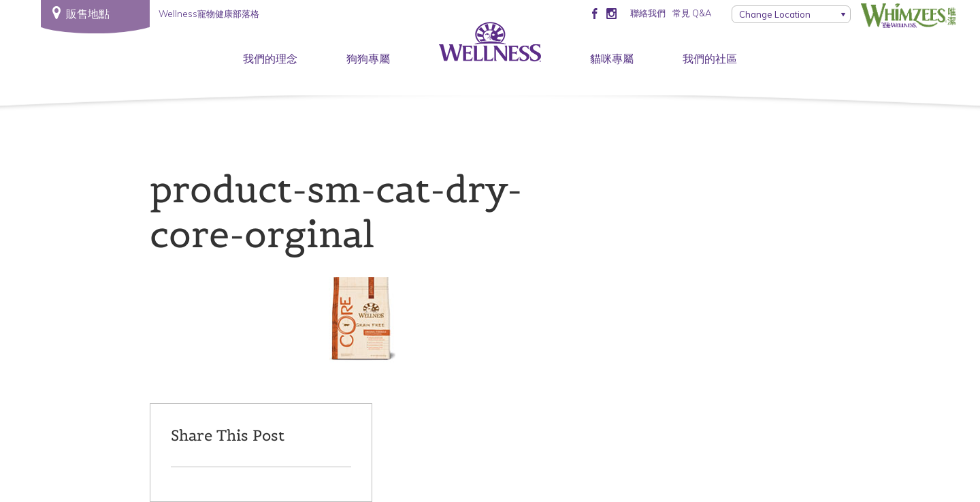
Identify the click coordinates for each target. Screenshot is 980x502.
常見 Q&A (692, 13)
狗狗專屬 (368, 59)
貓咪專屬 (612, 59)
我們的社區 (710, 59)
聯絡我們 (648, 13)
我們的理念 (270, 59)
